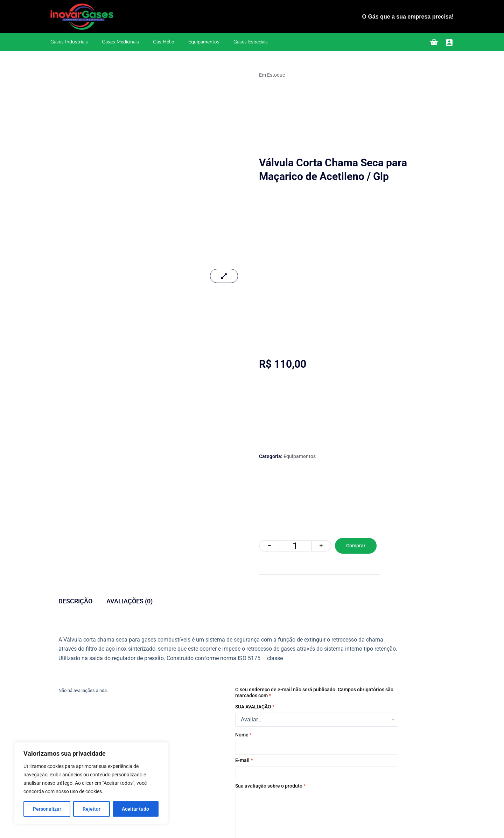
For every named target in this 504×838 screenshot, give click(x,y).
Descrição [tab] (75, 601)
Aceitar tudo (135, 809)
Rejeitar (92, 809)
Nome (243, 735)
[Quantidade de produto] (295, 546)
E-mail (244, 760)
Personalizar (47, 809)
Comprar (356, 546)
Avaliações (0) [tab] (129, 601)
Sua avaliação (255, 707)
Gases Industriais (69, 42)
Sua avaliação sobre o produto (270, 786)
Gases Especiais (251, 42)
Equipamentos (204, 42)
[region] (91, 783)
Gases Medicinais (120, 42)
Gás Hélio (164, 42)
